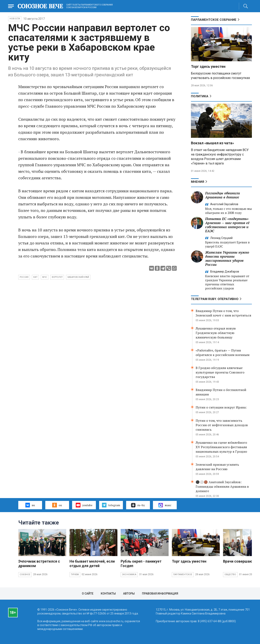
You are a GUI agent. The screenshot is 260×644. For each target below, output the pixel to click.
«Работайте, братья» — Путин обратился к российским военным (223, 353)
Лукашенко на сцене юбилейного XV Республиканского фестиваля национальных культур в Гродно (221, 447)
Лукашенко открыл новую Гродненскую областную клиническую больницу (216, 333)
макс (165, 505)
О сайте (88, 594)
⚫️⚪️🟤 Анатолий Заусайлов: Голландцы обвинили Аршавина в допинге (222, 486)
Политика (200, 96)
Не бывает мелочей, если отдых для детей (92, 563)
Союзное (25, 574)
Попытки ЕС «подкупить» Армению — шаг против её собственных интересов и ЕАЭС (227, 225)
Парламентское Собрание (214, 20)
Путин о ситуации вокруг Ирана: (221, 407)
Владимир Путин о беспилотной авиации (221, 392)
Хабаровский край (78, 277)
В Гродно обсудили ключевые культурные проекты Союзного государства (220, 372)
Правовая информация (160, 594)
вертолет (57, 277)
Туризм (75, 574)
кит (35, 277)
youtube (84, 505)
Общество (230, 574)
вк (30, 505)
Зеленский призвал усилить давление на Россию (217, 467)
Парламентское (183, 574)
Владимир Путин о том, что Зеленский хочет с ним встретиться (223, 313)
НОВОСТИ (15, 19)
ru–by (138, 505)
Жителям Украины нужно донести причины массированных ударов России (227, 258)
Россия (24, 277)
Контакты (108, 594)
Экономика (129, 574)
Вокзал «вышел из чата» (212, 143)
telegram (111, 505)
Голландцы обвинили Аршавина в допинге (223, 195)
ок (57, 505)
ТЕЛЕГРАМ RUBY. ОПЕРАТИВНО (215, 299)
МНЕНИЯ (198, 182)
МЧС (45, 277)
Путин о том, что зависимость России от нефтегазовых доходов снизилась (222, 425)
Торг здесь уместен (208, 66)
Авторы (129, 594)
